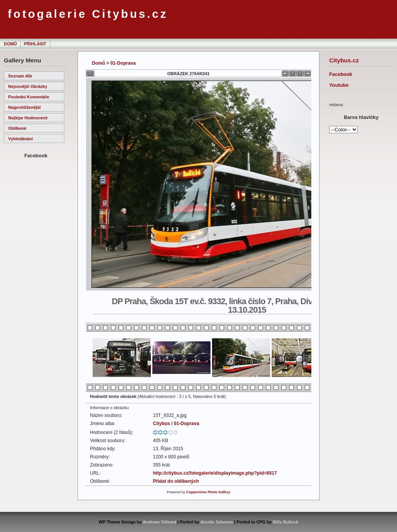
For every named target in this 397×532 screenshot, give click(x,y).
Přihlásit (35, 44)
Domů (10, 44)
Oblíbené (17, 128)
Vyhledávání (20, 139)
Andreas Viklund (159, 522)
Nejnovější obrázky (28, 86)
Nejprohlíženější (24, 107)
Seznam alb (20, 76)
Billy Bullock (286, 522)
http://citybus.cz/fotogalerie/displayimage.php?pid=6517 (215, 473)
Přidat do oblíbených (176, 481)
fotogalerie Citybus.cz (88, 14)
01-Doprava (123, 63)
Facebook (341, 74)
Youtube (339, 85)
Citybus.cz (344, 60)
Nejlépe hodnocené (28, 118)
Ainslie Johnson (217, 522)
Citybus (161, 424)
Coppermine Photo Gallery (208, 492)
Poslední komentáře (29, 97)
